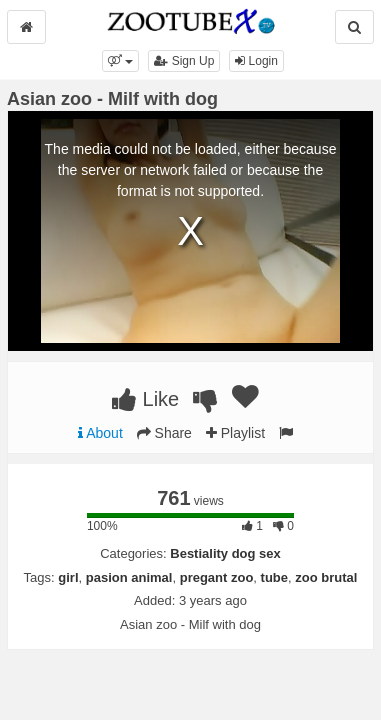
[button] (120, 61)
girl (68, 577)
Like (145, 399)
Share (164, 433)
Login (256, 61)
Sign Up (184, 61)
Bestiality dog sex (225, 553)
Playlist (235, 433)
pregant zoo (217, 577)
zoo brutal (326, 577)
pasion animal (129, 577)
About (100, 433)
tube (274, 577)
